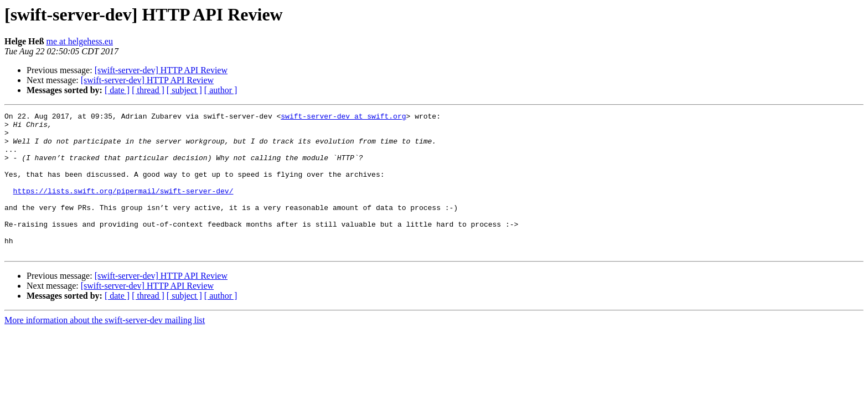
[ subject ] (184, 90)
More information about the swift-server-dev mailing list (105, 348)
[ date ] (117, 90)
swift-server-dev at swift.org (343, 117)
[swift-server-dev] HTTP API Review (161, 70)
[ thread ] (148, 90)
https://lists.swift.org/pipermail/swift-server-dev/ (123, 207)
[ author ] (221, 90)
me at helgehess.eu (80, 41)
